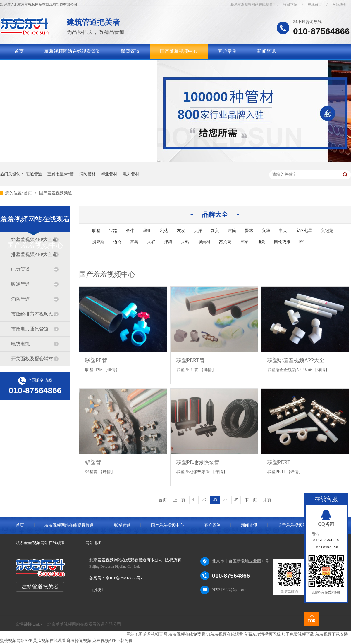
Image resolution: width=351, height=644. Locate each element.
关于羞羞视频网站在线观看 (42, 66)
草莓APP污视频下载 (262, 634)
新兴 (215, 231)
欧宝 (303, 242)
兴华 (266, 231)
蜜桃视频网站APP (16, 641)
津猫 (168, 242)
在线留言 (315, 4)
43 (215, 500)
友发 (181, 231)
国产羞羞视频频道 (56, 193)
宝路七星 (304, 231)
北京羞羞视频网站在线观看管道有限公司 (84, 624)
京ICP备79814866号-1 (125, 578)
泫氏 (232, 231)
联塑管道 (130, 51)
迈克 (117, 242)
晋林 (249, 231)
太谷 (151, 242)
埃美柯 (204, 242)
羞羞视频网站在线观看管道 (72, 51)
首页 (19, 51)
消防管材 (87, 174)
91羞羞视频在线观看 (225, 634)
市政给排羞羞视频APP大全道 (35, 314)
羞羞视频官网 (155, 634)
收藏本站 (290, 4)
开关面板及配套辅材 (32, 359)
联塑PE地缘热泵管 (198, 462)
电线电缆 (20, 344)
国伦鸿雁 (282, 242)
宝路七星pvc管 (61, 174)
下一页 (251, 500)
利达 (164, 231)
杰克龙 (225, 242)
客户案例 (227, 51)
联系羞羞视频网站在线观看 (252, 4)
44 (226, 500)
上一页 (179, 500)
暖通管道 (34, 174)
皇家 (244, 242)
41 (194, 500)
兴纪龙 (327, 231)
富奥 (134, 242)
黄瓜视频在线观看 (49, 641)
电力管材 (131, 174)
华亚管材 (109, 174)
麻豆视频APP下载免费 (113, 641)
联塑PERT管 (191, 360)
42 (204, 500)
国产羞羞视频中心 (179, 51)
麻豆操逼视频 (79, 641)
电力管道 (20, 269)
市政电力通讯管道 (30, 329)
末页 (267, 500)
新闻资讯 (266, 51)
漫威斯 (98, 242)
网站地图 (339, 4)
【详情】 (111, 370)
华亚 (147, 231)
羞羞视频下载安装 (332, 634)
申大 (283, 231)
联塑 (96, 231)
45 (236, 500)
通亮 (261, 242)
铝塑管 (93, 462)
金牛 (130, 231)
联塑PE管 (96, 360)
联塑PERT (279, 462)
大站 (185, 242)
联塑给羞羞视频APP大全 (296, 360)
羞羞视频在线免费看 (187, 634)
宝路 (113, 231)
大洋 (198, 231)
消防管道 (20, 299)
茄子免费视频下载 (298, 634)
